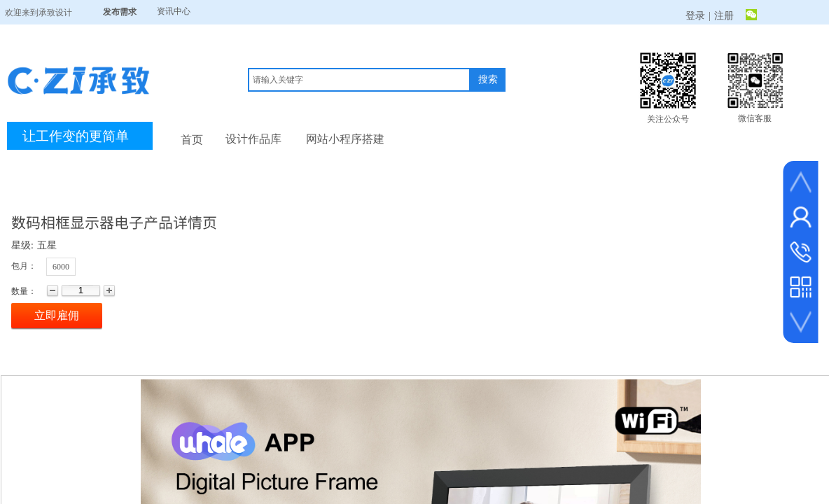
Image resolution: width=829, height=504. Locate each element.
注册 (724, 16)
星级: (22, 245)
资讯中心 (174, 11)
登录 (695, 16)
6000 (61, 267)
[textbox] (359, 80)
